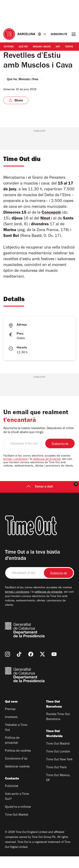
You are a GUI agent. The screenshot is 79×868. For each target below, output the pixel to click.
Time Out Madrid (58, 756)
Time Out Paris (56, 779)
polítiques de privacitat (47, 471)
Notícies (9, 47)
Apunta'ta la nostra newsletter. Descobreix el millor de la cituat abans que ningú (39, 442)
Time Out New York (59, 771)
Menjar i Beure (42, 47)
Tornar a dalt (40, 499)
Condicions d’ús (16, 771)
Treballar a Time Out (16, 739)
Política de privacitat (12, 752)
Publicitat (12, 798)
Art (58, 47)
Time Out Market (17, 827)
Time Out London (58, 763)
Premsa (10, 721)
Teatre (69, 47)
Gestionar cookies (17, 778)
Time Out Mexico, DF (58, 790)
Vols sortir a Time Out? (17, 808)
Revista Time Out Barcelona (58, 729)
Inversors (11, 729)
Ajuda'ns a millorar (18, 819)
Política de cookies (18, 763)
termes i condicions (15, 471)
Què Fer (23, 47)
